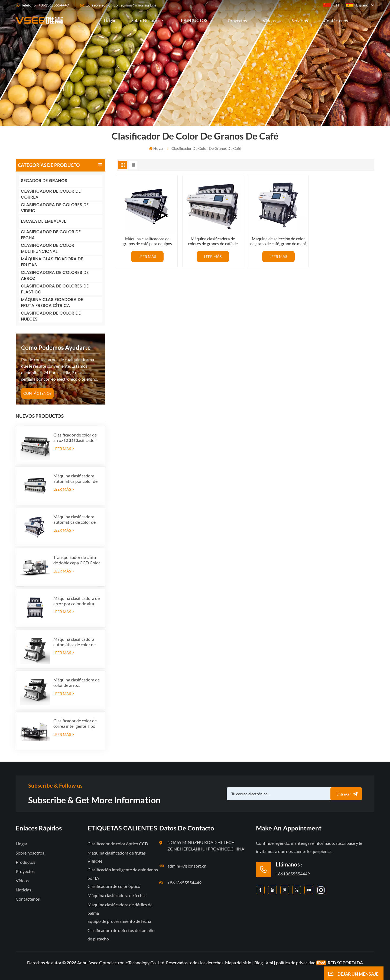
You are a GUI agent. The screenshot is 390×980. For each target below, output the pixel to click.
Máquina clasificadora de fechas (117, 895)
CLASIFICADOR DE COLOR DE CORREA (51, 194)
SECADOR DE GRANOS (44, 181)
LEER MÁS (64, 449)
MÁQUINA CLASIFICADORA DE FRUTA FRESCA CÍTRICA (52, 303)
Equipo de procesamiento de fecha (119, 921)
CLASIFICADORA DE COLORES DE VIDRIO (55, 208)
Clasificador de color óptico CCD (118, 844)
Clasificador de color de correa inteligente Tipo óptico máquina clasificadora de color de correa (76, 723)
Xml (269, 963)
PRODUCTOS (194, 20)
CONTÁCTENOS (37, 393)
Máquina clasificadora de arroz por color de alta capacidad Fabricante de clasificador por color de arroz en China (77, 601)
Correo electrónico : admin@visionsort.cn (121, 5)
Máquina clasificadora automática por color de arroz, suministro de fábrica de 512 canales (75, 478)
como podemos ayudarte (56, 347)
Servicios (300, 20)
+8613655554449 (184, 883)
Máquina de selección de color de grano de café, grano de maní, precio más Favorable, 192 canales (278, 241)
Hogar (110, 20)
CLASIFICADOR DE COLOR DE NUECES (51, 316)
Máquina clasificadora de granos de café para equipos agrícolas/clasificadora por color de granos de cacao (147, 241)
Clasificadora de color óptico (114, 886)
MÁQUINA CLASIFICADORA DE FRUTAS (52, 262)
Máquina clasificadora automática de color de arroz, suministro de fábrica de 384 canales (74, 519)
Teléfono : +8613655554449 (45, 5)
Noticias (23, 890)
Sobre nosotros (146, 20)
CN (331, 5)
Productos (25, 862)
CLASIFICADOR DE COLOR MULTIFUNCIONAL (48, 249)
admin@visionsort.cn (187, 866)
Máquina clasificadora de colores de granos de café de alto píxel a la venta (213, 241)
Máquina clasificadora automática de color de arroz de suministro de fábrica (74, 642)
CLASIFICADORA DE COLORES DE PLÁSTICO (55, 289)
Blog (259, 963)
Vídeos (269, 20)
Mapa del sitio (239, 963)
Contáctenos (336, 20)
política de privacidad (296, 963)
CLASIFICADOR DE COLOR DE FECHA (51, 235)
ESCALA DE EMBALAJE (43, 221)
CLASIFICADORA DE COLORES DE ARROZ (55, 276)
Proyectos (238, 20)
